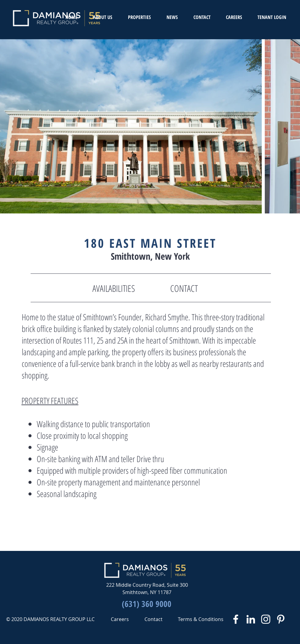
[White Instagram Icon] (266, 619)
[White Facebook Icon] (236, 619)
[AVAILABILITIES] (114, 288)
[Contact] (153, 619)
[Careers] (120, 619)
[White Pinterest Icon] (281, 619)
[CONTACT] (184, 288)
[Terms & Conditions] (201, 619)
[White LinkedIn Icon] (251, 619)
